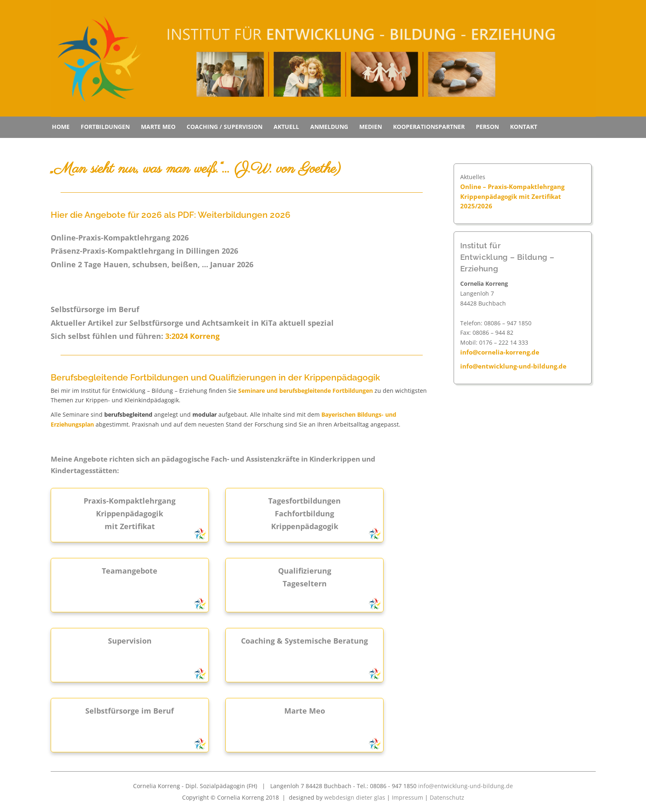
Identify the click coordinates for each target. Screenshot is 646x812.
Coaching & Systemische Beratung (304, 641)
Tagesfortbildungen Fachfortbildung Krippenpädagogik (304, 513)
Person (487, 127)
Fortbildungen (105, 127)
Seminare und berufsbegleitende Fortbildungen (305, 391)
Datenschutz (447, 797)
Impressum (407, 797)
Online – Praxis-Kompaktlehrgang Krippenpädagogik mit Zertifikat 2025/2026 (512, 197)
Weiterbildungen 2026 (244, 215)
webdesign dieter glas (355, 797)
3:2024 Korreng (192, 336)
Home (61, 127)
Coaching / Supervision (225, 127)
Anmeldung (329, 127)
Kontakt (524, 127)
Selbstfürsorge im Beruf (130, 711)
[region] (323, 58)
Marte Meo (158, 127)
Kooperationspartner (429, 127)
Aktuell (286, 127)
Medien (371, 127)
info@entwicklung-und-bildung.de (513, 366)
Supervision (130, 641)
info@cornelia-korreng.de (500, 352)
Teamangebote (130, 571)
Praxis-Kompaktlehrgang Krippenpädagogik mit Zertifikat (130, 513)
